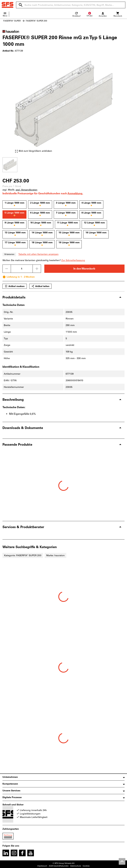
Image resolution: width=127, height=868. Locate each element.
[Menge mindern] (7, 269)
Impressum (42, 866)
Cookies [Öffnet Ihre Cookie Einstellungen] (86, 866)
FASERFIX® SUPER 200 (36, 21)
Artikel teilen (40, 286)
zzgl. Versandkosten (27, 190)
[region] (63, 164)
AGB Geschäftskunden (59, 866)
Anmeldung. (75, 193)
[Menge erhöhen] (37, 269)
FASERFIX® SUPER (12, 21)
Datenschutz (76, 866)
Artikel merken (15, 286)
